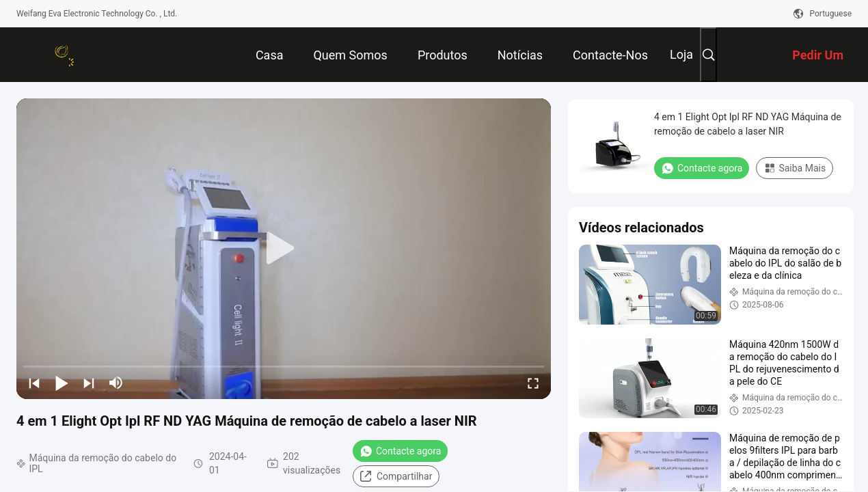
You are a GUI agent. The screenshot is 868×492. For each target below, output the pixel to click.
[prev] (34, 383)
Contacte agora (400, 451)
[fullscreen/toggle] (533, 383)
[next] (89, 383)
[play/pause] (62, 383)
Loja (681, 54)
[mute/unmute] (116, 383)
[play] (284, 249)
